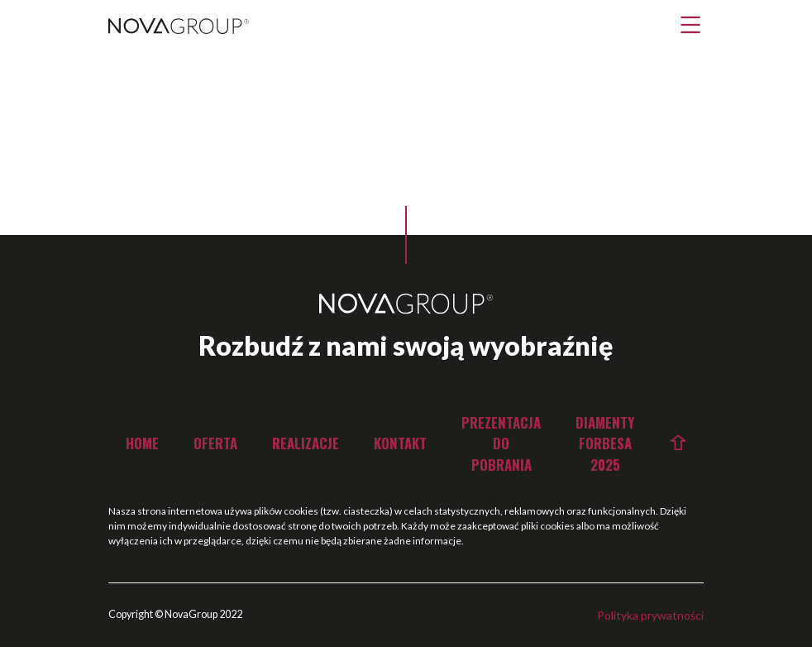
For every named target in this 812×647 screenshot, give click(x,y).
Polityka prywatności (650, 615)
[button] (690, 25)
